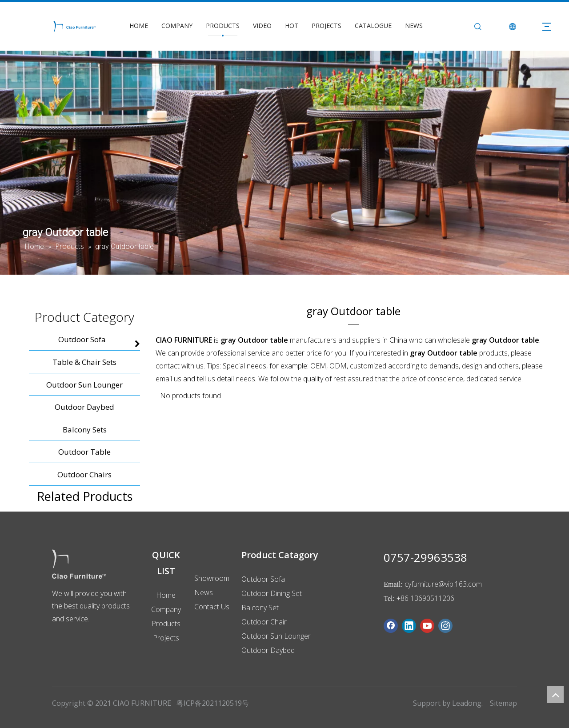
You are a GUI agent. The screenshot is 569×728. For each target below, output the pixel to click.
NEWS (414, 26)
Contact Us (212, 607)
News (204, 592)
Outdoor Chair (264, 622)
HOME (139, 26)
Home (166, 595)
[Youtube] (427, 626)
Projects (166, 638)
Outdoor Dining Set (272, 593)
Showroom (212, 578)
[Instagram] (445, 626)
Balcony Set (260, 608)
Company (166, 609)
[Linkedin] (409, 626)
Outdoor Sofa (263, 579)
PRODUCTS (223, 26)
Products (166, 624)
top (555, 695)
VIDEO (262, 26)
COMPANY (177, 26)
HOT (292, 26)
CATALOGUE (373, 26)
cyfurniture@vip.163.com (443, 584)
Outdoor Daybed (268, 650)
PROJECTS (327, 26)
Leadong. (467, 703)
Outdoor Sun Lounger (276, 636)
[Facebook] (391, 626)
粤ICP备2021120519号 (213, 703)
